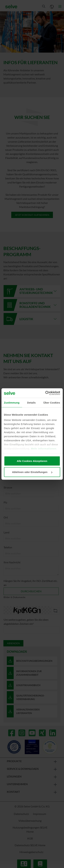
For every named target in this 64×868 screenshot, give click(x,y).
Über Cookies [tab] (52, 402)
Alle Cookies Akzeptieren (32, 461)
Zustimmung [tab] (12, 402)
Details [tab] (31, 402)
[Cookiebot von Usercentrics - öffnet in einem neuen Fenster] (46, 393)
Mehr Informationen (44, 449)
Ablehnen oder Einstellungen (32, 472)
